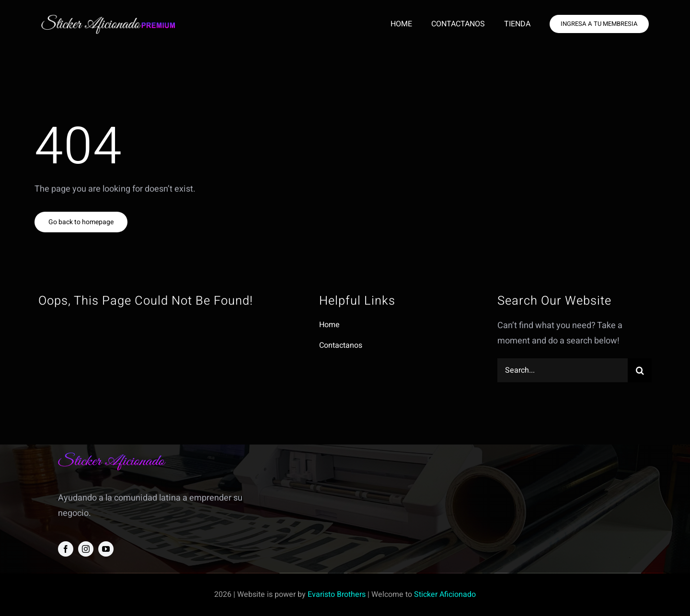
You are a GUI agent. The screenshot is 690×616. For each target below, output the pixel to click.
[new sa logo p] (108, 18)
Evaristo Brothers (337, 594)
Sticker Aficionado (445, 594)
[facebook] (66, 549)
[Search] (640, 370)
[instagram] (86, 549)
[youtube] (106, 549)
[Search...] (563, 370)
